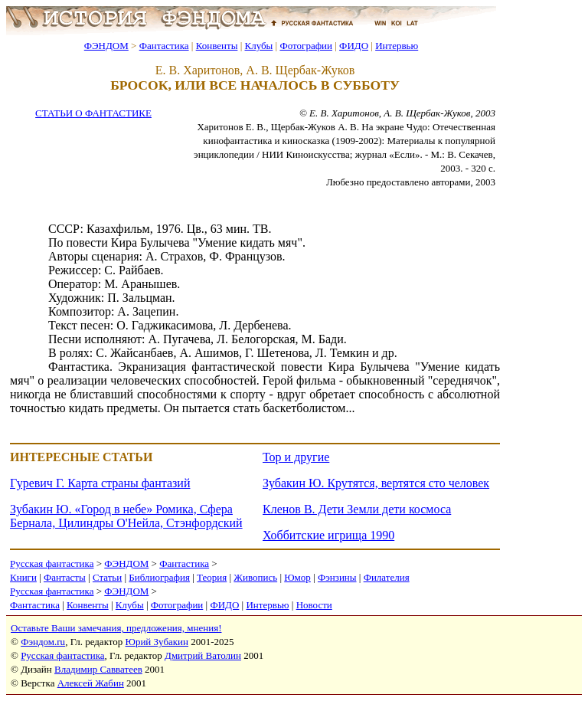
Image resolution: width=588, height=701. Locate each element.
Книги (23, 577)
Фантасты (65, 577)
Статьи (107, 577)
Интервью (397, 46)
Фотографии (306, 46)
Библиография (159, 577)
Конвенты (217, 46)
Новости (314, 605)
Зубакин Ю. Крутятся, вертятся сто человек (376, 483)
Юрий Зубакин (157, 642)
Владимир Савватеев (98, 669)
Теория (212, 577)
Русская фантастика (52, 563)
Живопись (255, 577)
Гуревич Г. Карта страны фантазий (100, 483)
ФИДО (354, 46)
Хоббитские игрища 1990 (328, 535)
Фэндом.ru (43, 642)
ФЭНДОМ (106, 46)
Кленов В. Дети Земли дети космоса (357, 509)
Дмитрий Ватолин (203, 655)
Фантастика (164, 46)
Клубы (258, 46)
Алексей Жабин (91, 683)
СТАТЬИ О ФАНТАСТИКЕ (93, 113)
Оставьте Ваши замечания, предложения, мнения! (116, 628)
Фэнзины (337, 577)
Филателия (387, 577)
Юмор (297, 577)
